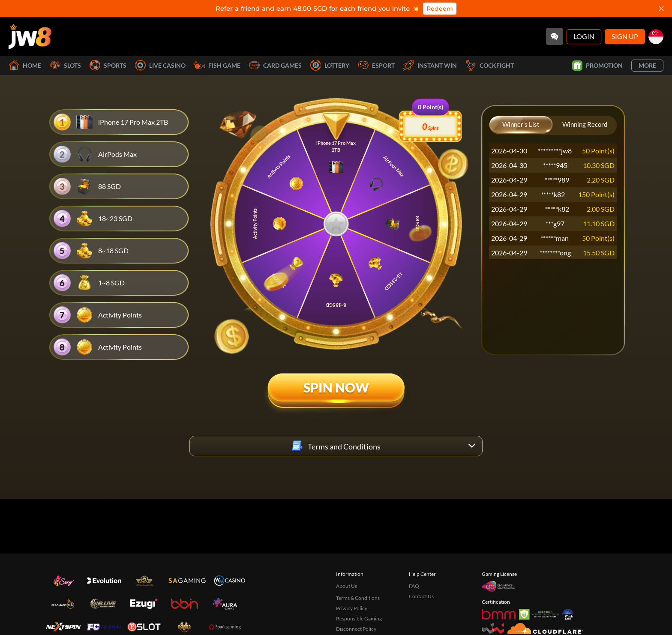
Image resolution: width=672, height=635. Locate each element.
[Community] (555, 36)
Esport (376, 65)
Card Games (275, 65)
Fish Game (217, 65)
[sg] (656, 37)
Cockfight (490, 65)
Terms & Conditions (358, 598)
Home (25, 65)
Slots (65, 65)
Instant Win (430, 65)
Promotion (597, 66)
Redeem (440, 9)
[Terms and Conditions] (336, 446)
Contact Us (421, 596)
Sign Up (625, 36)
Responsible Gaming (359, 619)
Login (584, 36)
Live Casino (160, 65)
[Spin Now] (336, 394)
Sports (108, 65)
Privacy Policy (352, 608)
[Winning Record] (585, 125)
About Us (346, 586)
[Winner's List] (521, 125)
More (647, 65)
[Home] (30, 36)
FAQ (414, 586)
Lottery (330, 65)
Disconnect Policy (356, 629)
